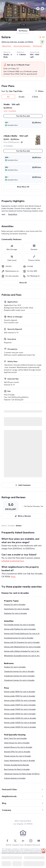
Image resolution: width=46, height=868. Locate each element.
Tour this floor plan (23, 116)
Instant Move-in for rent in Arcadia (18, 747)
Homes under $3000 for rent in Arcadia (20, 727)
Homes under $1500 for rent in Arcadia (20, 714)
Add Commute (23, 485)
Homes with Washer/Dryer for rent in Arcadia (22, 647)
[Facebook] (7, 841)
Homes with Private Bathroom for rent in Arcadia (24, 633)
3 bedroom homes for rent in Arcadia (19, 680)
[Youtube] (39, 841)
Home (4, 526)
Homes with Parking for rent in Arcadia (20, 629)
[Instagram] (31, 841)
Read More (13, 214)
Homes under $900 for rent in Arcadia (20, 696)
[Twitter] (15, 841)
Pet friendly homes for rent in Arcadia (19, 625)
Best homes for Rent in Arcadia (17, 769)
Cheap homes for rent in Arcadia (17, 756)
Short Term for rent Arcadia (15, 738)
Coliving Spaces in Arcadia (15, 778)
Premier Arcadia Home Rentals (16, 765)
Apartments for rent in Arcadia (17, 609)
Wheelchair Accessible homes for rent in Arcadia (24, 656)
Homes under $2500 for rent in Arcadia (20, 723)
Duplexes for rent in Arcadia (15, 613)
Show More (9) (23, 187)
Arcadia (11, 526)
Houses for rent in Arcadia (15, 604)
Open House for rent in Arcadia (17, 743)
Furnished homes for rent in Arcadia (19, 638)
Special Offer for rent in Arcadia (17, 752)
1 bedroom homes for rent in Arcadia (19, 671)
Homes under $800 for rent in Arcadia (20, 692)
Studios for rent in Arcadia (15, 667)
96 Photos (23, 31)
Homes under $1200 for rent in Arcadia (20, 705)
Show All (23, 283)
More (13, 577)
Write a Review (23, 516)
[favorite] (38, 9)
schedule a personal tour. (13, 561)
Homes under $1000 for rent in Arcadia (20, 700)
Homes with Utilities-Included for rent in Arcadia (23, 651)
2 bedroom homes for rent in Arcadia (19, 676)
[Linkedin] (23, 841)
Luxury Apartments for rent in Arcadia (19, 760)
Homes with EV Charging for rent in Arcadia (22, 642)
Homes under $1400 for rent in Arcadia (20, 709)
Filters (39, 91)
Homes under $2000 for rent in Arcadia (20, 718)
